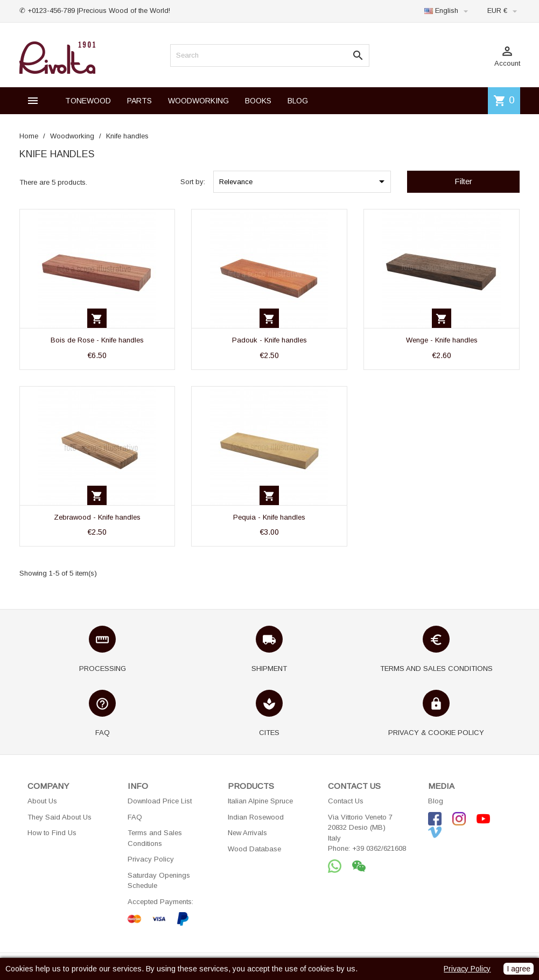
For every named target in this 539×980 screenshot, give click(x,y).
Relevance (304, 181)
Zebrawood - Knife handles (97, 517)
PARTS (139, 101)
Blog (436, 801)
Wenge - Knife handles (442, 340)
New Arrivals (247, 833)
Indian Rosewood (256, 817)
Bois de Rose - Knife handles (97, 340)
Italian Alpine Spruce (260, 801)
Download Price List (160, 801)
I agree (519, 969)
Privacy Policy (151, 859)
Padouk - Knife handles (269, 340)
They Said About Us (59, 817)
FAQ (135, 817)
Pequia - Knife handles (269, 517)
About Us (42, 801)
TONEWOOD (88, 101)
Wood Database (254, 849)
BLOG (298, 101)
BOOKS (258, 101)
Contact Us (346, 801)
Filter (463, 181)
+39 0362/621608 (379, 848)
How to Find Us (52, 833)
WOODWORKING (198, 101)
